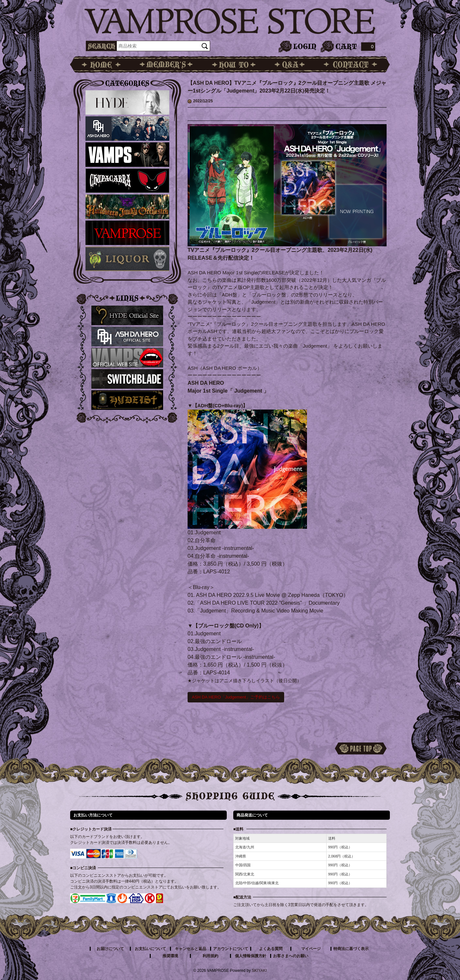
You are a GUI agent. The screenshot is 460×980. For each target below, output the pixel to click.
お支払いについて (150, 949)
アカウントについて (231, 949)
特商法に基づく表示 (351, 949)
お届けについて (110, 949)
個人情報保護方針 (251, 956)
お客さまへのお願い (291, 956)
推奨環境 (170, 956)
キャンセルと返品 (191, 949)
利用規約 (210, 956)
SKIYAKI (259, 971)
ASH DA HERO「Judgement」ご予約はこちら (236, 697)
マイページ (311, 949)
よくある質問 (271, 949)
